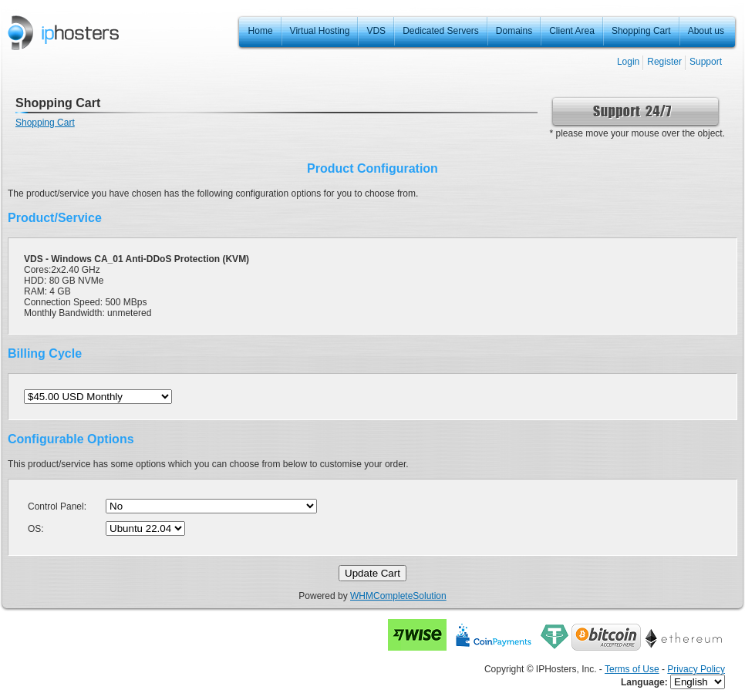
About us (706, 31)
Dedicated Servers (441, 31)
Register (664, 62)
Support (706, 62)
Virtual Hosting (320, 31)
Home (261, 31)
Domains (514, 31)
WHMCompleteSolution (398, 596)
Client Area (572, 31)
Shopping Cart (641, 31)
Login (628, 62)
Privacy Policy (696, 669)
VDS (376, 31)
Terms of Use (632, 669)
